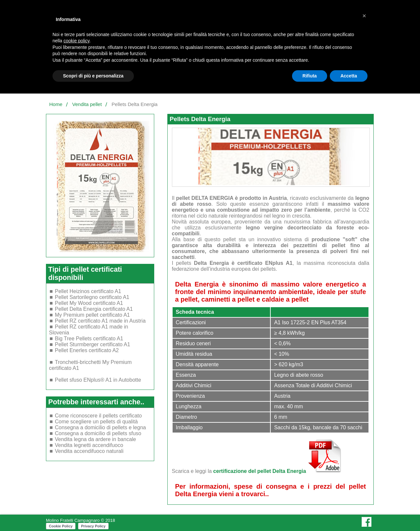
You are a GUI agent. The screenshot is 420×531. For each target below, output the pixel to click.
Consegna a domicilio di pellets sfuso (98, 433)
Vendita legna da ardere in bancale (95, 439)
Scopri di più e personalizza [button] (93, 76)
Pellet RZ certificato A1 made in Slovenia (88, 330)
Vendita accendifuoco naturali (89, 451)
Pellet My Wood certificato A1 (89, 303)
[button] (364, 16)
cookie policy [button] (76, 41)
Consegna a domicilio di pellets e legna (100, 427)
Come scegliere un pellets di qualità (96, 422)
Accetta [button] (349, 76)
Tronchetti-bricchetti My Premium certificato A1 (90, 365)
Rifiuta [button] (310, 76)
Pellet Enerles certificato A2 (87, 350)
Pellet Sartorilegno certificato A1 (92, 297)
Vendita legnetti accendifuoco (89, 445)
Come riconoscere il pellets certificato (98, 416)
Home (56, 104)
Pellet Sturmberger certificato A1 (92, 344)
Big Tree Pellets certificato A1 (89, 339)
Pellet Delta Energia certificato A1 (94, 309)
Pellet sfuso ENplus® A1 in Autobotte (98, 380)
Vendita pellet (87, 104)
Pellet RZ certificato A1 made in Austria (100, 321)
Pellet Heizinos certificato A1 (88, 291)
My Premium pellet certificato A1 (92, 315)
